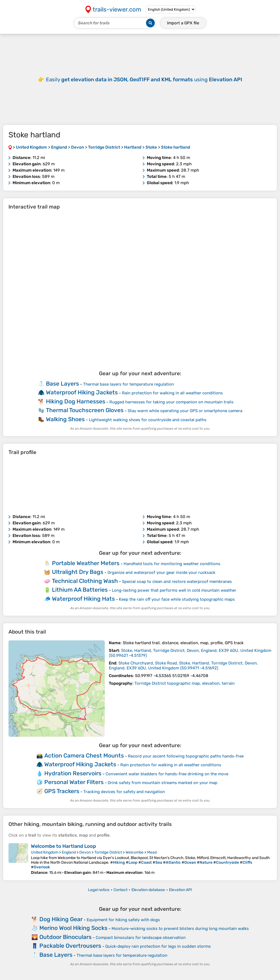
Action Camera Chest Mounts (84, 755)
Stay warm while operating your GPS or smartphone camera (185, 411)
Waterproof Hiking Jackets (82, 392)
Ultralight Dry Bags (78, 572)
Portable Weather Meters (86, 563)
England (69, 852)
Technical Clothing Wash (85, 581)
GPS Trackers (62, 791)
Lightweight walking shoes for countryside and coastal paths (148, 420)
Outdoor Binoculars (65, 937)
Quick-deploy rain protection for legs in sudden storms (158, 946)
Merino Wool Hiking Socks (73, 928)
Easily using (144, 80)
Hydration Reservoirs (73, 773)
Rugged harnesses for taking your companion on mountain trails (171, 402)
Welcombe (135, 852)
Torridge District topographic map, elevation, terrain (185, 683)
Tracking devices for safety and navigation (124, 792)
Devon (85, 852)
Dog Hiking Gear (61, 919)
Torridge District (108, 852)
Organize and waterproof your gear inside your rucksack (161, 573)
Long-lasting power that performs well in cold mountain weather (174, 590)
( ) (183, 666)
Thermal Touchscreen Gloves (85, 410)
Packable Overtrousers (70, 946)
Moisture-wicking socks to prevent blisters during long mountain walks (180, 929)
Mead (152, 852)
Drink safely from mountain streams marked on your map (163, 783)
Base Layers (62, 384)
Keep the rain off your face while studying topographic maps (177, 599)
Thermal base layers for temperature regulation (129, 384)
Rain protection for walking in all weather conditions (172, 393)
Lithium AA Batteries (80, 590)
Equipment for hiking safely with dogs (123, 920)
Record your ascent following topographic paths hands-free (186, 756)
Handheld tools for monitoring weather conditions (172, 564)
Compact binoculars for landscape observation (141, 938)
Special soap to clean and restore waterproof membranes (177, 582)
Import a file (183, 23)
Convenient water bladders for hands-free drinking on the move (167, 774)
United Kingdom (45, 852)
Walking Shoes (65, 419)
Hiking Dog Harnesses (76, 401)
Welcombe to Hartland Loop (63, 846)
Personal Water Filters (74, 782)
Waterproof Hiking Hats (83, 599)
